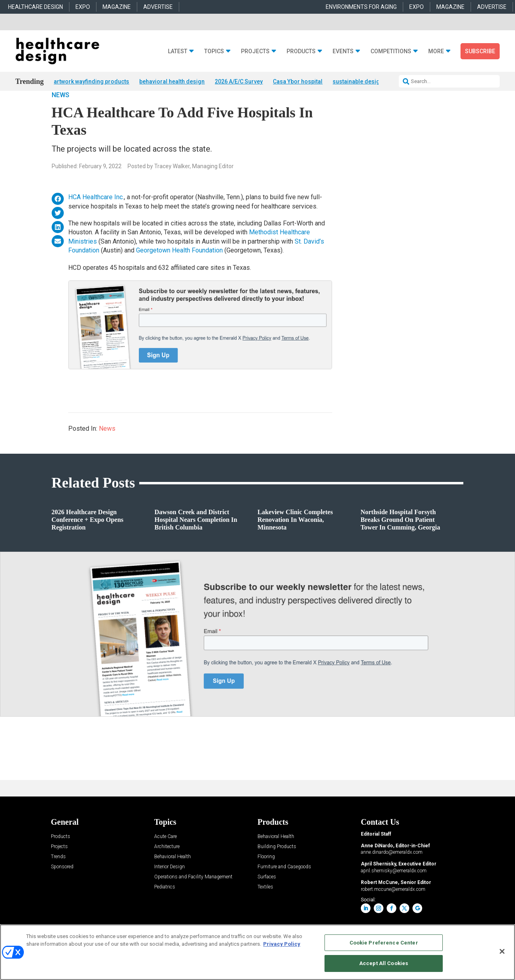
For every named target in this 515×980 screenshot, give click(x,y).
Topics (214, 51)
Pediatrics (165, 908)
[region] (257, 952)
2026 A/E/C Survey (239, 81)
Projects (255, 51)
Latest (178, 51)
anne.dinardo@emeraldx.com (392, 874)
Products (301, 51)
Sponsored (62, 888)
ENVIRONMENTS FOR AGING (361, 7)
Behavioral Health (173, 878)
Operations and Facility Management (193, 898)
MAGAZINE (117, 7)
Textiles (265, 908)
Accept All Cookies (384, 963)
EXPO (83, 7)
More (436, 51)
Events (343, 51)
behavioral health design (172, 81)
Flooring (266, 878)
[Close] (502, 951)
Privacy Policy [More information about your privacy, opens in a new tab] (282, 944)
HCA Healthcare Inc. (96, 218)
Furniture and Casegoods (284, 888)
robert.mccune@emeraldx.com (393, 910)
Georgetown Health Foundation (179, 271)
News (61, 116)
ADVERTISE (158, 7)
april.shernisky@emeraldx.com (394, 892)
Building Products (277, 868)
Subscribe (480, 51)
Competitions (391, 51)
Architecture (167, 868)
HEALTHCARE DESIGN (36, 7)
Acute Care (165, 858)
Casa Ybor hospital (298, 81)
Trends (58, 878)
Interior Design (170, 888)
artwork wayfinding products (91, 81)
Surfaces (267, 898)
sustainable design (358, 81)
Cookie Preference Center (384, 943)
